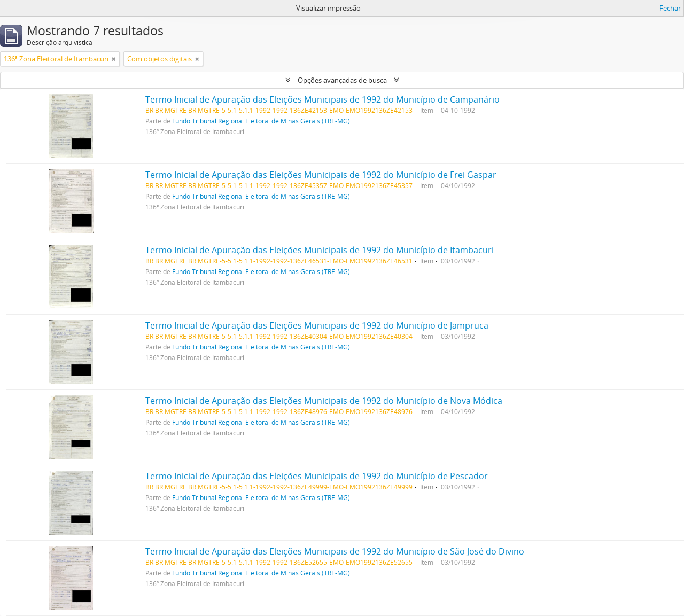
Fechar (670, 8)
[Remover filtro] (114, 59)
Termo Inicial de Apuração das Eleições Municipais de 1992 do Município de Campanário (322, 99)
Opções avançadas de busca (342, 80)
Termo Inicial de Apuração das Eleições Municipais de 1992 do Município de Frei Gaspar (321, 175)
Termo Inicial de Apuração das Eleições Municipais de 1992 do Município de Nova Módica (324, 401)
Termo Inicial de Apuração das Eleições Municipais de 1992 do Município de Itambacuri (320, 250)
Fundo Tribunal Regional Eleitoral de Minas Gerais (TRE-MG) (261, 121)
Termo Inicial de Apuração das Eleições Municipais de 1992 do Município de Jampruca (317, 325)
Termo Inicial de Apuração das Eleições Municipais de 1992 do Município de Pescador (317, 476)
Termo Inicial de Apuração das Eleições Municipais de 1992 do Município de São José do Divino (335, 551)
